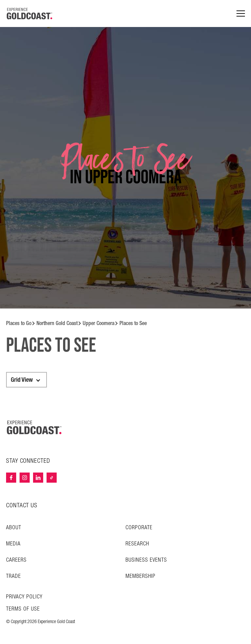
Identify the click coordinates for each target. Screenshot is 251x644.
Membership (141, 576)
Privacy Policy (24, 597)
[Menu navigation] (241, 14)
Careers (16, 560)
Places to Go (19, 323)
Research (137, 544)
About (14, 528)
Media (13, 544)
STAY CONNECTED (28, 461)
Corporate (139, 528)
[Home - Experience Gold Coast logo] (30, 14)
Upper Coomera (99, 323)
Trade (13, 576)
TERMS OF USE (23, 609)
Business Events (146, 560)
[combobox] (26, 380)
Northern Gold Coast (57, 323)
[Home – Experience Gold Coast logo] (34, 427)
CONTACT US (22, 505)
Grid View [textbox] (22, 380)
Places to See (133, 323)
